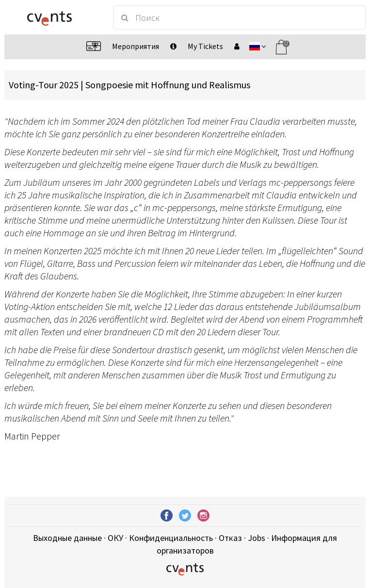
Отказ (230, 538)
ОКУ (115, 538)
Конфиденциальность (171, 538)
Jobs (257, 538)
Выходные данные (67, 538)
